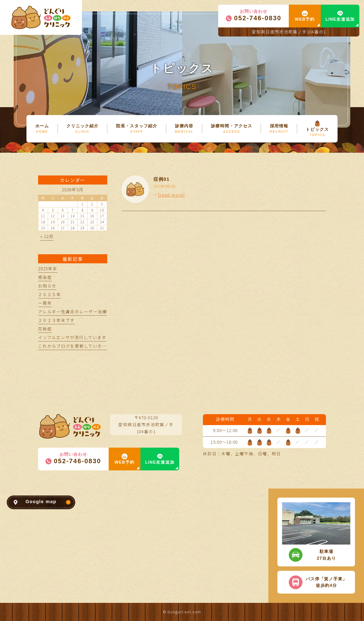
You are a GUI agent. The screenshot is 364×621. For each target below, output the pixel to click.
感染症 (45, 277)
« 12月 (47, 236)
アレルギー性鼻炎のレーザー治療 (72, 312)
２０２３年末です (56, 320)
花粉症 (45, 329)
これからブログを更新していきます (75, 346)
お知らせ (47, 286)
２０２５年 (50, 294)
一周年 (45, 303)
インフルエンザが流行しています (72, 337)
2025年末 (48, 269)
